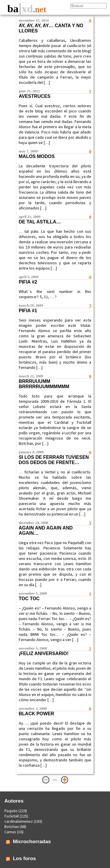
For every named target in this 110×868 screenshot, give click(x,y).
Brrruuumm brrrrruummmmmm (44, 384)
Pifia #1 (28, 311)
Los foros (24, 858)
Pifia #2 (28, 282)
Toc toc (29, 599)
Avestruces (35, 96)
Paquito (11, 811)
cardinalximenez (19, 821)
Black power (37, 714)
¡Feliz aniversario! (44, 653)
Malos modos (37, 156)
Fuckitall (12, 816)
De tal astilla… (40, 222)
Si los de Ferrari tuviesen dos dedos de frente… (54, 460)
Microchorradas (32, 841)
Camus (10, 832)
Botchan (12, 827)
